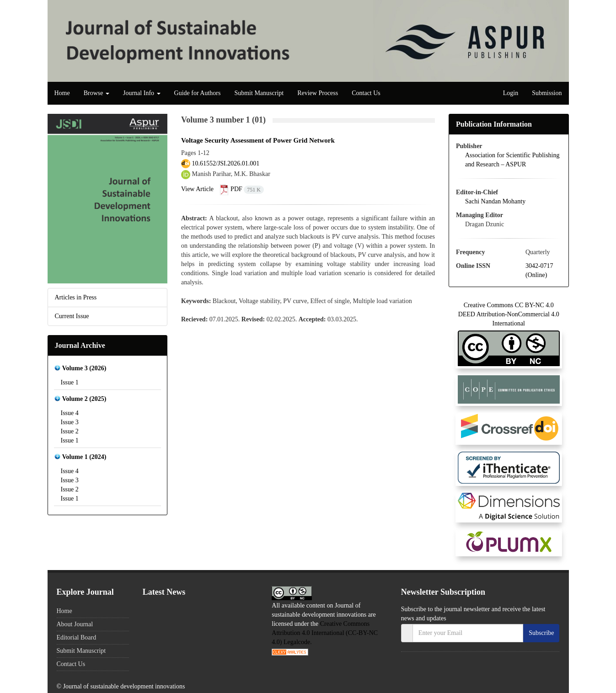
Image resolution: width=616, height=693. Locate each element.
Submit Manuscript (259, 93)
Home (62, 93)
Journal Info (142, 93)
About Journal (75, 624)
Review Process (318, 93)
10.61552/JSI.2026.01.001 (226, 163)
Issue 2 (70, 431)
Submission (547, 93)
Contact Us (366, 93)
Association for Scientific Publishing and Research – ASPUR (512, 160)
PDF (242, 189)
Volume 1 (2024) (84, 457)
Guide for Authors (198, 93)
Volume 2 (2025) (84, 399)
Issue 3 (70, 422)
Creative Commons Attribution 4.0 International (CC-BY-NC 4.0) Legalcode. (325, 633)
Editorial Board (77, 637)
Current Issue (72, 316)
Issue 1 (70, 382)
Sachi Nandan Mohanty (495, 201)
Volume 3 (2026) (84, 368)
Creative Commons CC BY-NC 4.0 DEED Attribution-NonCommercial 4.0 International (509, 326)
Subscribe (541, 633)
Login (511, 93)
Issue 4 (70, 413)
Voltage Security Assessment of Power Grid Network (258, 140)
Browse (96, 93)
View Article (197, 189)
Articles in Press (76, 297)
